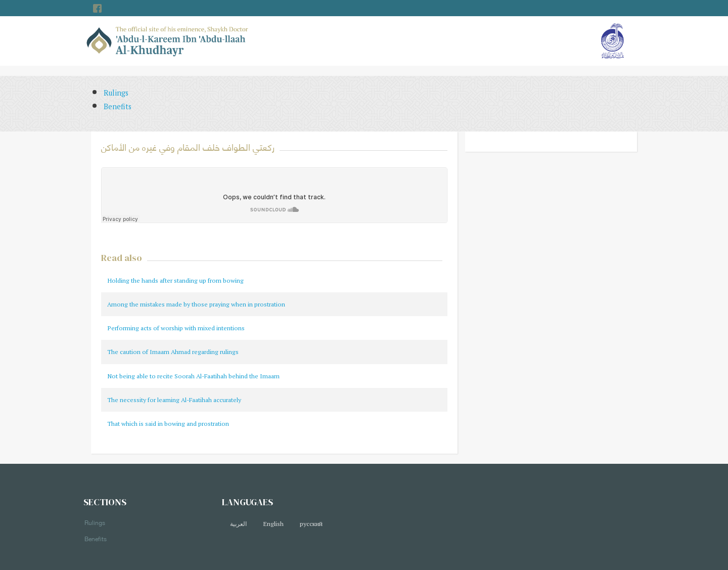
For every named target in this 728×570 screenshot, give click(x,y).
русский (311, 524)
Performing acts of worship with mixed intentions (176, 328)
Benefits (118, 106)
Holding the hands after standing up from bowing (175, 280)
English (273, 524)
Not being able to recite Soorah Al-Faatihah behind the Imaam (193, 376)
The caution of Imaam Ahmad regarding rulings (173, 352)
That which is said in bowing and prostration (168, 424)
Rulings (116, 93)
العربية (238, 524)
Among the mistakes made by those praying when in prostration (196, 304)
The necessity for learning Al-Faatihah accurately (174, 400)
